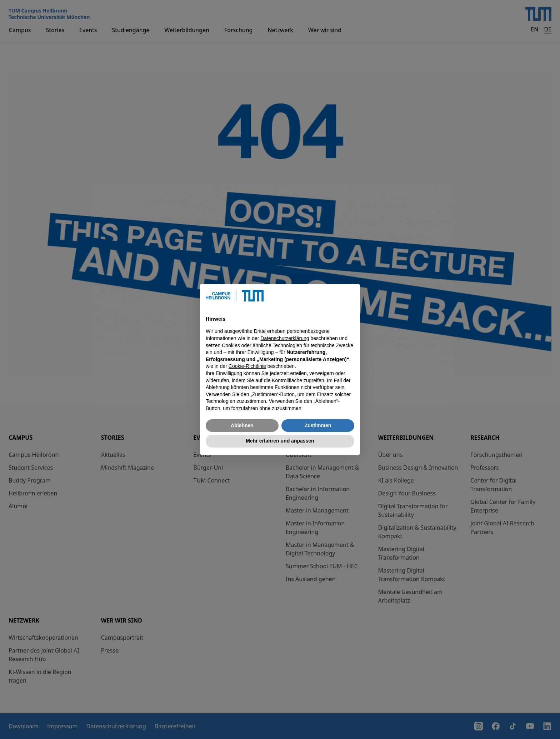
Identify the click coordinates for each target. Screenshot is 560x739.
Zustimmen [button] (318, 425)
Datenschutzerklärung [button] (285, 338)
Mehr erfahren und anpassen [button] (280, 441)
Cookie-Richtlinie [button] (247, 366)
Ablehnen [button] (242, 425)
